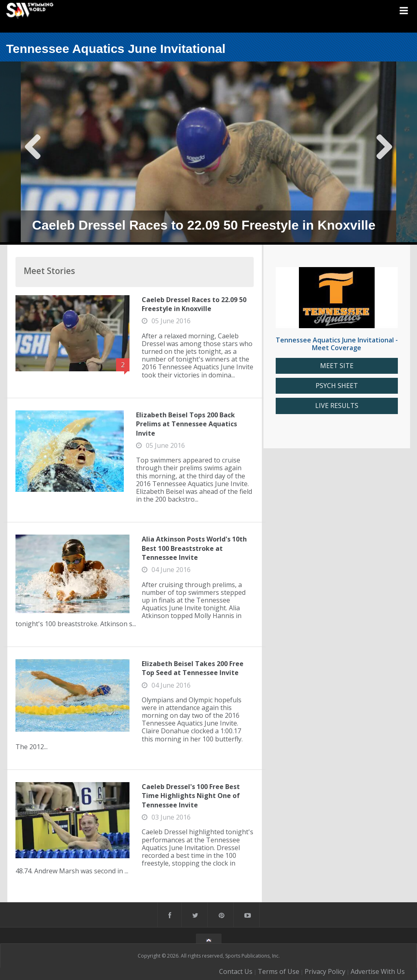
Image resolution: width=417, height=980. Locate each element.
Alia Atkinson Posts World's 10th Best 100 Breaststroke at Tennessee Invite (194, 548)
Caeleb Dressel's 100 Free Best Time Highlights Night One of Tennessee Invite (191, 796)
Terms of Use (279, 971)
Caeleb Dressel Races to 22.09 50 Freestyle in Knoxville (194, 304)
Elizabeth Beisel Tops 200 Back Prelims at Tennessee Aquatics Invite (187, 424)
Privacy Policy (325, 971)
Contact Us (236, 971)
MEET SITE (337, 366)
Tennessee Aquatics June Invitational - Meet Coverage (337, 344)
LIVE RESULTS (337, 406)
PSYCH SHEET (337, 386)
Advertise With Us (378, 971)
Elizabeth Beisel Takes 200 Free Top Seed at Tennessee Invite (193, 668)
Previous (33, 153)
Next (384, 153)
